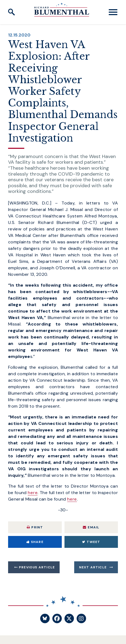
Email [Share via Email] (91, 527)
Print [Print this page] (35, 527)
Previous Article (37, 567)
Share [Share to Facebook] (35, 542)
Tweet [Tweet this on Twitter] (91, 542)
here (33, 493)
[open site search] (12, 12)
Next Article (93, 567)
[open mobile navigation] (113, 12)
